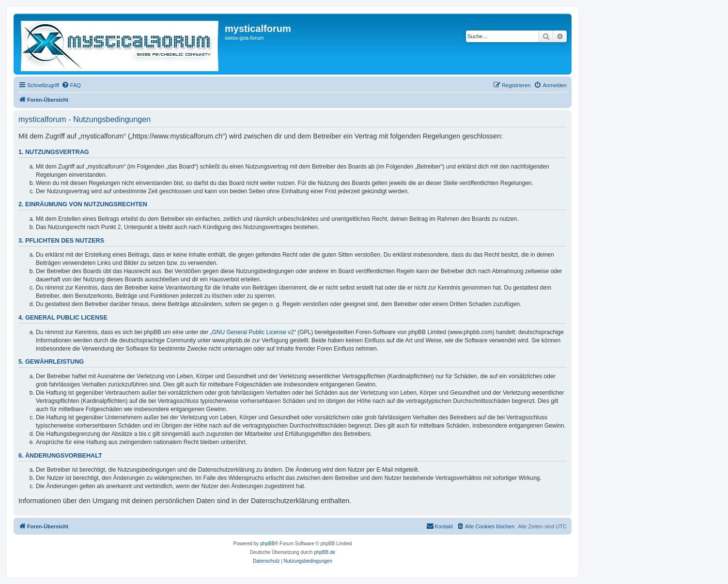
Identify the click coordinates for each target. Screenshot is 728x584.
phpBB (267, 544)
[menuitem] (71, 85)
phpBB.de (325, 552)
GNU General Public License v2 (253, 332)
